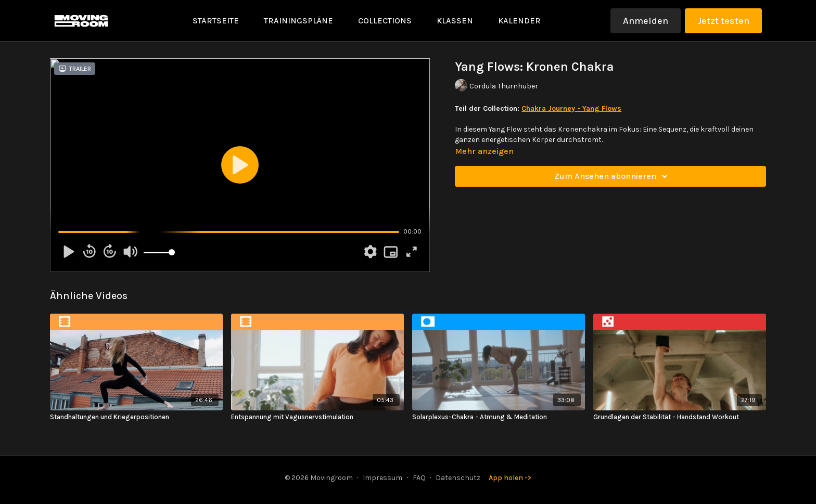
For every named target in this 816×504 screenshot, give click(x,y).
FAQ (419, 478)
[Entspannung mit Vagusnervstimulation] (317, 417)
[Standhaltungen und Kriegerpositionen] (136, 417)
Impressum (382, 478)
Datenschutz (458, 478)
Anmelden (646, 21)
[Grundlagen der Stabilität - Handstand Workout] (680, 417)
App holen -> (510, 478)
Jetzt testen (723, 21)
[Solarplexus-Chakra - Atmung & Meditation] (499, 417)
